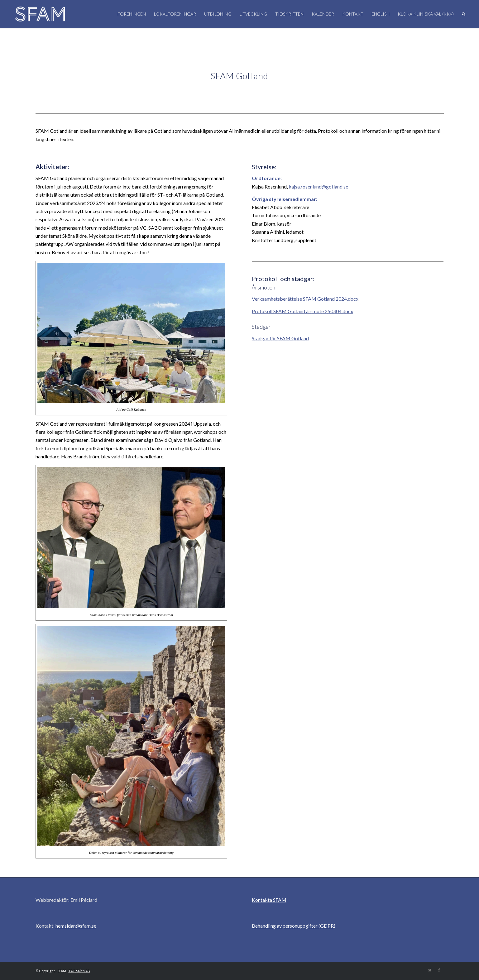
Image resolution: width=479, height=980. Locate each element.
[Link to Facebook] (439, 970)
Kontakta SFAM (269, 900)
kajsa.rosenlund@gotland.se (318, 186)
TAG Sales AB (79, 971)
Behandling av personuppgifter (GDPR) (294, 926)
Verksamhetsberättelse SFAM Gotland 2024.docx (305, 299)
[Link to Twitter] (430, 970)
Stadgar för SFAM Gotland (280, 338)
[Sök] (464, 14)
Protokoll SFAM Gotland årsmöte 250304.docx (302, 311)
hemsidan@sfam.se (76, 926)
